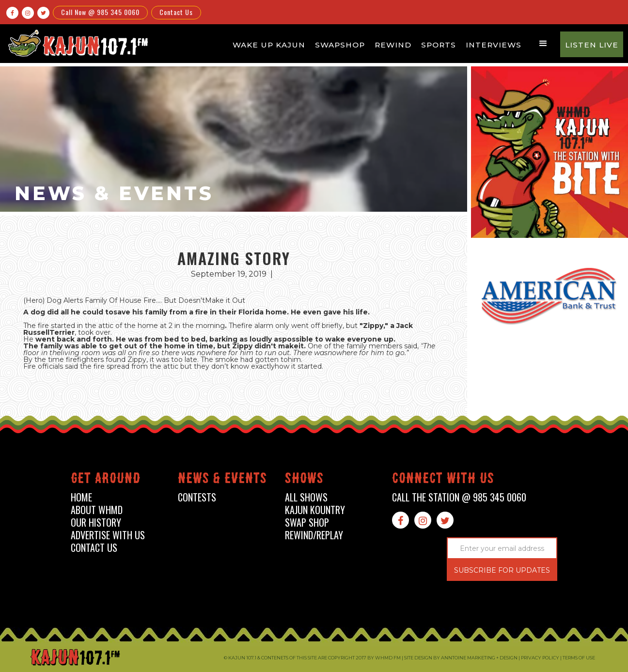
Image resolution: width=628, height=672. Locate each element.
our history (96, 523)
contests (197, 497)
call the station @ (459, 497)
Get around (106, 480)
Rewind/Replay (314, 535)
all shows (306, 497)
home (81, 497)
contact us (94, 548)
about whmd (97, 510)
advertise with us (108, 535)
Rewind (393, 45)
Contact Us (176, 12)
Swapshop (340, 45)
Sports (439, 45)
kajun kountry (315, 510)
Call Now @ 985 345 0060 (100, 12)
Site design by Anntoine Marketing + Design (461, 658)
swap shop (307, 523)
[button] (543, 44)
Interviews (494, 45)
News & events (222, 480)
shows (304, 480)
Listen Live (592, 45)
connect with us (443, 480)
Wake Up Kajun (269, 45)
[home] (77, 43)
